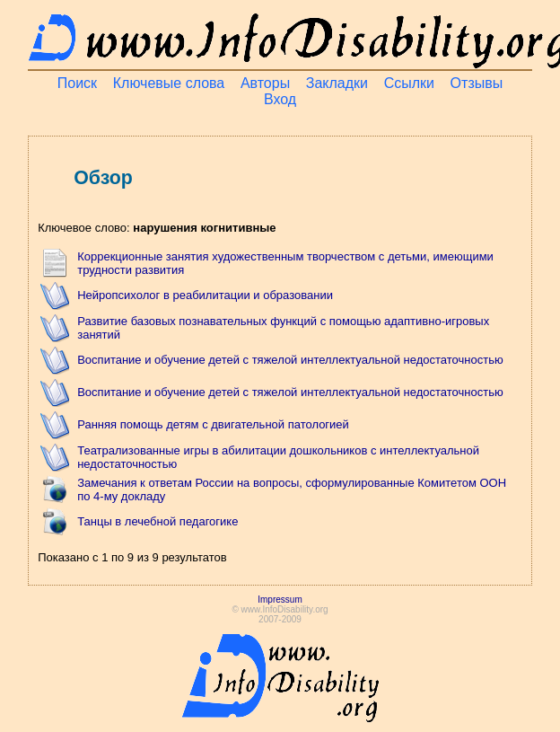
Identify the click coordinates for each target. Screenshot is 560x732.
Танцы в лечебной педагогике (157, 521)
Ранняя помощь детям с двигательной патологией (213, 424)
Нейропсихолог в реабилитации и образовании (205, 295)
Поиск (77, 83)
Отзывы (477, 83)
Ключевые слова (169, 83)
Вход (280, 99)
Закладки (337, 83)
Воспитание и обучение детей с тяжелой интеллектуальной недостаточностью (290, 360)
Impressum (280, 600)
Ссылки (409, 83)
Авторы (265, 83)
